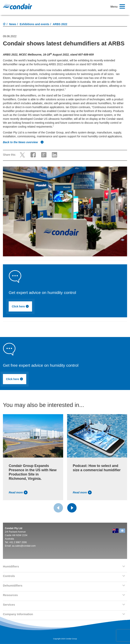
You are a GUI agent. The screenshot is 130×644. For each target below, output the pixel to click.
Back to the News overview (23, 142)
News (13, 24)
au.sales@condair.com (24, 546)
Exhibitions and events (34, 24)
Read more (18, 492)
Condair (17, 6)
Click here (49, 308)
